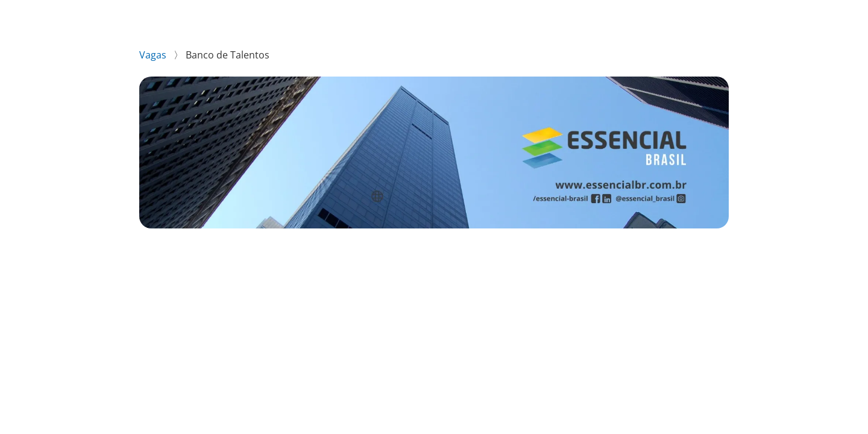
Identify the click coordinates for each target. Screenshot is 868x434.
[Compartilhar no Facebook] (182, 310)
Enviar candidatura (628, 260)
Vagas (154, 55)
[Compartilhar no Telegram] (219, 310)
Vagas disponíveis (610, 17)
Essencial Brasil (699, 17)
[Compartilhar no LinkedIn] (164, 310)
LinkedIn (829, 17)
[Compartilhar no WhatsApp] (145, 310)
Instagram (772, 17)
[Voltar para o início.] (31, 17)
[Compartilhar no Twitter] (200, 310)
